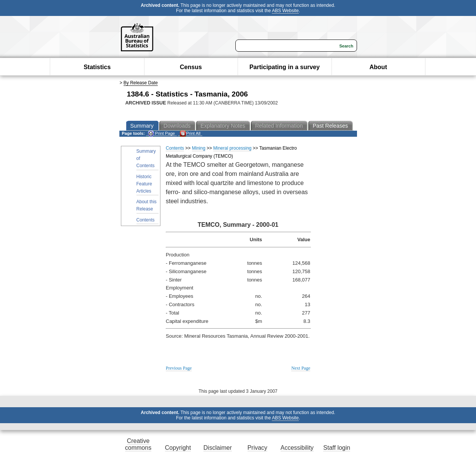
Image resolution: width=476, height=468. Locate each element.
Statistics (97, 67)
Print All (190, 134)
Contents (146, 220)
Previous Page (179, 368)
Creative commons (138, 444)
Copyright (178, 448)
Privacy (257, 448)
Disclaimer (218, 448)
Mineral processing (232, 148)
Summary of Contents (146, 158)
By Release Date (141, 83)
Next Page (301, 368)
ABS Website (285, 11)
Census (191, 67)
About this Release (147, 205)
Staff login (337, 448)
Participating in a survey (285, 67)
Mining (199, 148)
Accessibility (297, 448)
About (378, 67)
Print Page (161, 134)
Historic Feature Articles (144, 184)
